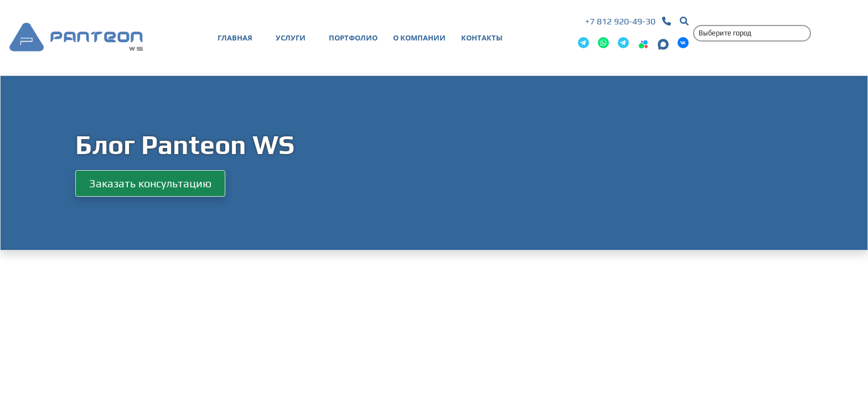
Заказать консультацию (150, 183)
